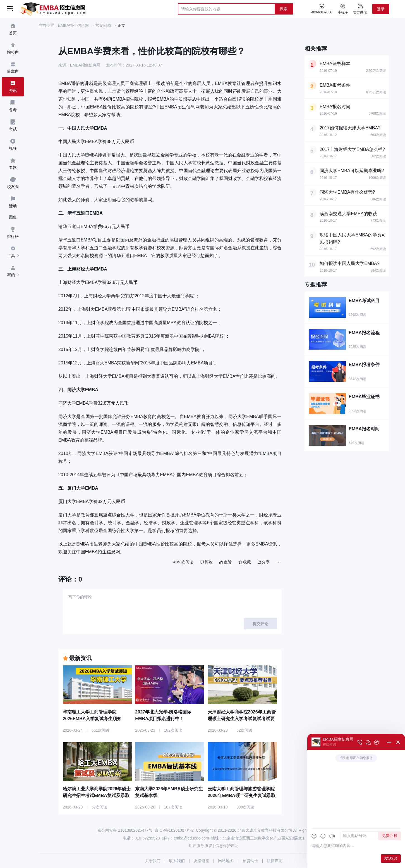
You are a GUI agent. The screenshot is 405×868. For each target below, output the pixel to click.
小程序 (343, 9)
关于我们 (153, 861)
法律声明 (275, 861)
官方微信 (360, 9)
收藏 (245, 562)
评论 (206, 562)
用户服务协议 (200, 846)
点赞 (226, 562)
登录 (381, 9)
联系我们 (177, 861)
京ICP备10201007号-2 (174, 830)
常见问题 (103, 25)
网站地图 (226, 861)
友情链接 (202, 861)
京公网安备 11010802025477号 (125, 830)
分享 (264, 562)
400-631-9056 (322, 12)
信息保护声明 (227, 846)
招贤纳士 (250, 861)
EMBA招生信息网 (73, 25)
